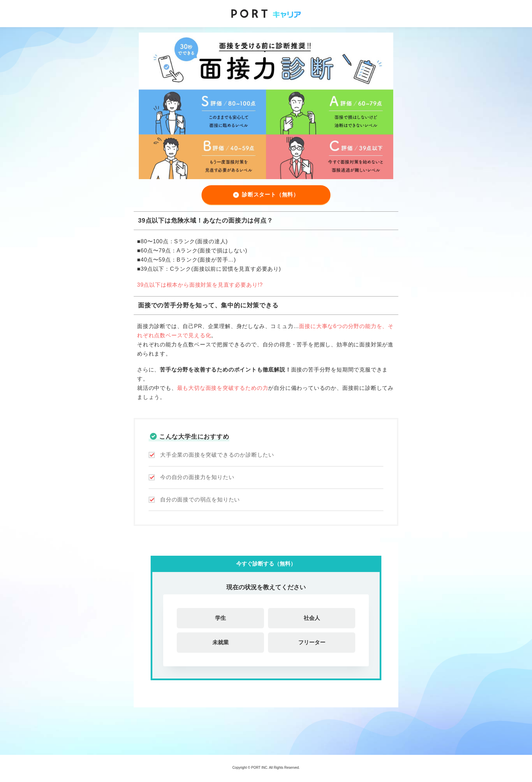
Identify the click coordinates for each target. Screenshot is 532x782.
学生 (221, 618)
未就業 (221, 642)
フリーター (312, 642)
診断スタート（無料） (270, 195)
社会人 (312, 618)
